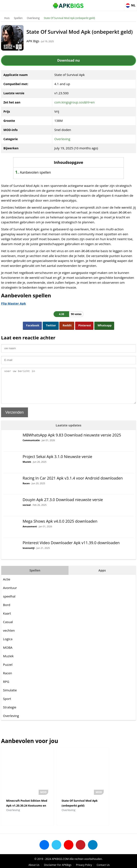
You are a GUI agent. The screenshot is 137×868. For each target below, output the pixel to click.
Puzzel (8, 672)
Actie (7, 587)
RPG (6, 689)
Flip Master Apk (14, 304)
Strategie (10, 715)
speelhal (9, 604)
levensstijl (29, 555)
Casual (8, 629)
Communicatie (31, 448)
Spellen (18, 18)
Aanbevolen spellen (40, 173)
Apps (102, 578)
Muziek (27, 469)
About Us (34, 863)
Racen (26, 491)
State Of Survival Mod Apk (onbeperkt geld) (69, 18)
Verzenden (15, 420)
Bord (7, 612)
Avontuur (10, 595)
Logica (8, 646)
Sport (7, 706)
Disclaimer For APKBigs (58, 863)
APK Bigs (36, 45)
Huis (7, 18)
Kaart (7, 621)
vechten (9, 638)
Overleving (33, 18)
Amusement (30, 534)
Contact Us (103, 863)
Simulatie (10, 698)
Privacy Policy (84, 863)
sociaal (27, 512)
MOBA (8, 655)
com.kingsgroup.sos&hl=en (75, 103)
